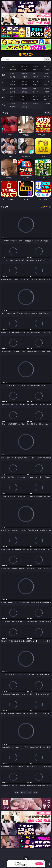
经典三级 (24, 84)
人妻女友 (35, 96)
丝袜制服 (24, 77)
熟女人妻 (13, 77)
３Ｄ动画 (46, 74)
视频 (4, 75)
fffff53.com (26, 55)
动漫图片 (46, 89)
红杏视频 (13, 107)
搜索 (48, 59)
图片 (4, 90)
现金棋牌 (35, 69)
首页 (17, 793)
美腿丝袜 (13, 92)
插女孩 (13, 104)
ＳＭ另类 (46, 77)
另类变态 (46, 84)
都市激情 (13, 96)
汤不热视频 (46, 104)
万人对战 (35, 66)
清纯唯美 (24, 92)
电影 (4, 83)
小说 (4, 97)
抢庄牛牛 (46, 69)
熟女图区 (35, 92)
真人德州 (24, 66)
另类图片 (46, 92)
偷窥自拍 (13, 89)
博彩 (4, 68)
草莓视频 (35, 104)
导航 (4, 105)
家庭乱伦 (24, 96)
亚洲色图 (24, 89)
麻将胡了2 (13, 69)
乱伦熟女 (35, 84)
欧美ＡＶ (35, 74)
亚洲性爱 (13, 81)
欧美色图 (35, 89)
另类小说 (24, 99)
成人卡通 (35, 81)
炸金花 (24, 69)
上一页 (23, 793)
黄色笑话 (35, 99)
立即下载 (39, 864)
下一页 (29, 793)
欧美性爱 (46, 81)
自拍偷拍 (24, 74)
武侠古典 (46, 96)
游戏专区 (46, 66)
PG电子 (13, 66)
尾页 (35, 793)
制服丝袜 (13, 84)
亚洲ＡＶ (13, 74)
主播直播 (35, 77)
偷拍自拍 (24, 81)
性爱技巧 (46, 99)
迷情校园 (13, 99)
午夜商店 (24, 104)
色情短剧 (24, 107)
